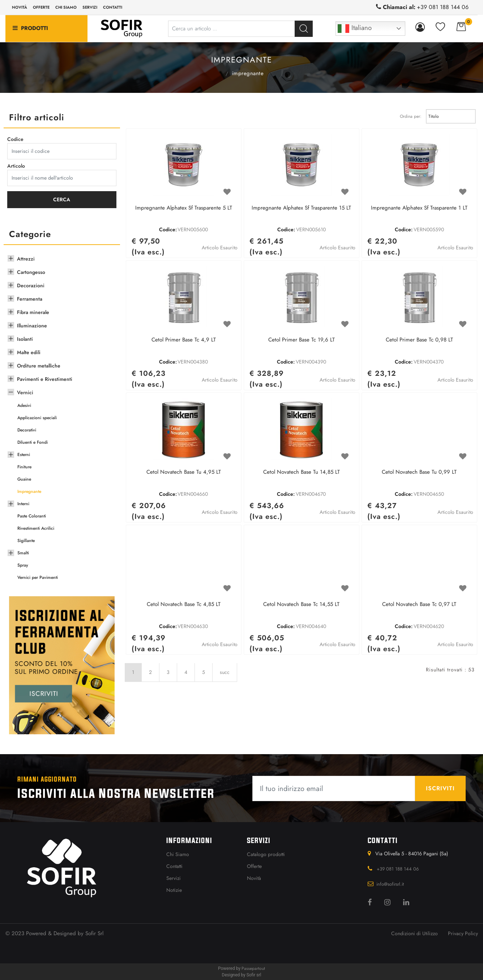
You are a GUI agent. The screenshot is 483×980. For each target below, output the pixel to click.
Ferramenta (30, 299)
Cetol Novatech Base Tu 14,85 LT (302, 472)
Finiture (24, 467)
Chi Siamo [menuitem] (178, 854)
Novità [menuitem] (20, 7)
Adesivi (24, 405)
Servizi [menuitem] (90, 7)
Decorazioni (31, 285)
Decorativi (27, 430)
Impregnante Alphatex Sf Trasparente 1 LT (419, 208)
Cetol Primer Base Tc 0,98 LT (419, 340)
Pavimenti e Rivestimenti (45, 379)
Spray (23, 565)
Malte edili (29, 352)
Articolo (16, 166)
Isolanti (25, 339)
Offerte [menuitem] (41, 7)
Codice (15, 139)
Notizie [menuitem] (174, 890)
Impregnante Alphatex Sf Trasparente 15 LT (301, 208)
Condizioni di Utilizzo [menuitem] (414, 933)
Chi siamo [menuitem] (66, 7)
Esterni (24, 455)
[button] (304, 29)
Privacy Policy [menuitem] (463, 933)
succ (225, 672)
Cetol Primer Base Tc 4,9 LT (184, 340)
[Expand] (11, 258)
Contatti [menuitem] (113, 7)
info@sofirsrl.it (390, 884)
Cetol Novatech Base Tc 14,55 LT (301, 605)
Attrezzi (26, 259)
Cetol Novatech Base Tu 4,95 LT (184, 472)
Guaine (24, 479)
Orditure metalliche (39, 366)
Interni (23, 504)
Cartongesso (31, 272)
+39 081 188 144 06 (443, 7)
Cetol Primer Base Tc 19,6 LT (302, 340)
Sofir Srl (94, 933)
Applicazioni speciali (37, 418)
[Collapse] (11, 391)
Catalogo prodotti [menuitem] (266, 854)
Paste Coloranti (32, 516)
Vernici (219, 73)
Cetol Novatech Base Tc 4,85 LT (184, 605)
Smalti (23, 553)
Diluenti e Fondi (33, 442)
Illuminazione (32, 326)
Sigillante (26, 541)
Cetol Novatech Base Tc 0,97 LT (419, 605)
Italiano (355, 29)
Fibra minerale (33, 312)
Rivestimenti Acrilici (36, 528)
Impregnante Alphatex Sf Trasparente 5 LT (184, 208)
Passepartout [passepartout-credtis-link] (253, 968)
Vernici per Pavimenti (38, 577)
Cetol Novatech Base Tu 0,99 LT (419, 472)
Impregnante (248, 73)
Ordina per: (411, 116)
